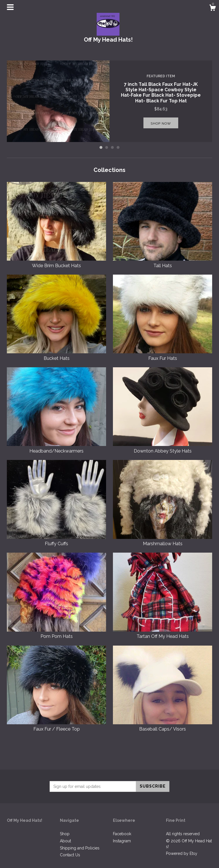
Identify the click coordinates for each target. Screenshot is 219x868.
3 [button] (112, 147)
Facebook (122, 834)
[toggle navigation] (10, 7)
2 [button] (107, 147)
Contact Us (70, 855)
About (65, 841)
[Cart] (212, 9)
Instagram (122, 841)
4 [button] (118, 147)
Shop (65, 834)
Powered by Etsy (182, 853)
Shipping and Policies (80, 848)
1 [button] (101, 147)
